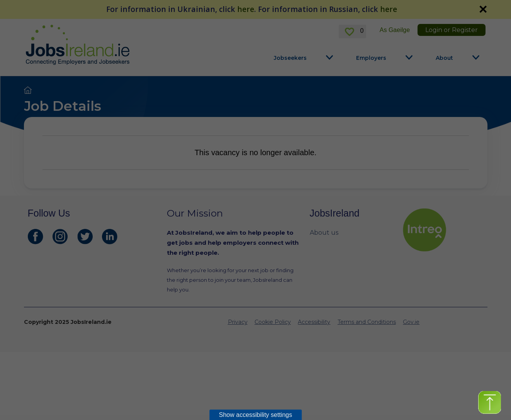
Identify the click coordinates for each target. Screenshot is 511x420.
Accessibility (314, 322)
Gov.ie (411, 322)
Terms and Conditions (367, 322)
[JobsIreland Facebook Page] (36, 237)
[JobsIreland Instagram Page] (60, 237)
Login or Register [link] (452, 30)
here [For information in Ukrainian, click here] (246, 9)
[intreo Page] (443, 230)
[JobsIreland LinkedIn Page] (110, 237)
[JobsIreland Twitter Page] (85, 237)
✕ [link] (483, 9)
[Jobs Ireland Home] (78, 45)
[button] (490, 402)
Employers (371, 58)
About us (324, 233)
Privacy (238, 322)
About (444, 58)
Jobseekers (290, 58)
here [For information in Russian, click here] (389, 9)
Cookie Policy (273, 322)
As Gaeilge (395, 30)
